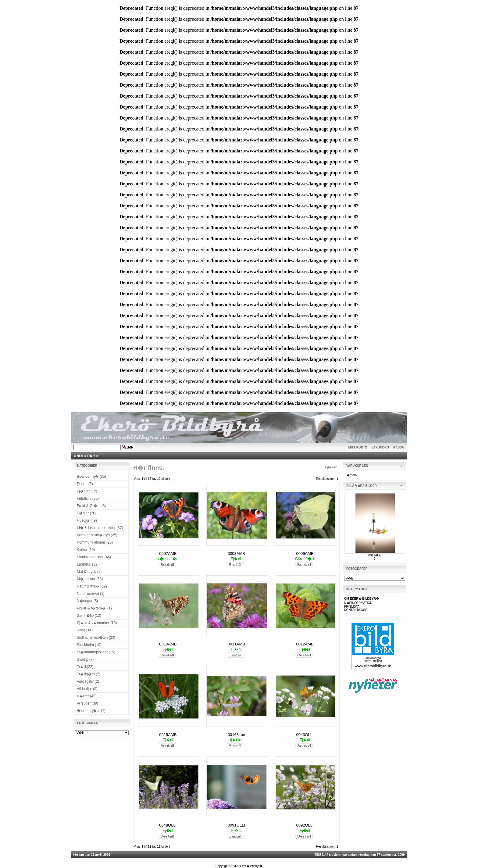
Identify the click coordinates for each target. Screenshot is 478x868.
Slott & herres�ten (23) (96, 638)
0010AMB (168, 644)
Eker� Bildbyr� (251, 866)
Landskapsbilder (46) (94, 557)
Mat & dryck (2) (89, 572)
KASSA (399, 447)
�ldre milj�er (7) (91, 711)
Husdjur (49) (87, 520)
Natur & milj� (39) (92, 586)
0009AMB (305, 554)
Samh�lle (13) (89, 616)
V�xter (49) (87, 696)
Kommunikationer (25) (95, 542)
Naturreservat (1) (91, 594)
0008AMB (236, 554)
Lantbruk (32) (88, 564)
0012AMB (305, 644)
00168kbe (236, 735)
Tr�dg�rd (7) (89, 674)
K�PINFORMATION (358, 603)
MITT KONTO (358, 447)
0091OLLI (236, 825)
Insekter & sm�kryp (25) (97, 535)
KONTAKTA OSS (356, 610)
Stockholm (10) (89, 645)
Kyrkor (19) (86, 550)
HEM (80, 456)
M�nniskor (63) (90, 579)
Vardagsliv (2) (88, 681)
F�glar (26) (87, 513)
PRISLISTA (352, 607)
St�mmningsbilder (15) (96, 652)
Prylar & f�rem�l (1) (94, 608)
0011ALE (375, 555)
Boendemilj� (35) (91, 477)
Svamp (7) (85, 659)
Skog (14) (85, 630)
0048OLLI (168, 825)
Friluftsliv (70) (88, 498)
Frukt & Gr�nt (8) (91, 506)
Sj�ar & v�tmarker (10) (97, 623)
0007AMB (168, 554)
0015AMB (168, 735)
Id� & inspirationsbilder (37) (100, 528)
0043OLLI (305, 735)
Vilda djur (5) (87, 689)
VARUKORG (380, 447)
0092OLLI (305, 825)
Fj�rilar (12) (87, 491)
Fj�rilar (93, 456)
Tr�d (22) (85, 667)
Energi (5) (85, 484)
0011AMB (236, 644)
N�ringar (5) (87, 601)
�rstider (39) (87, 703)
